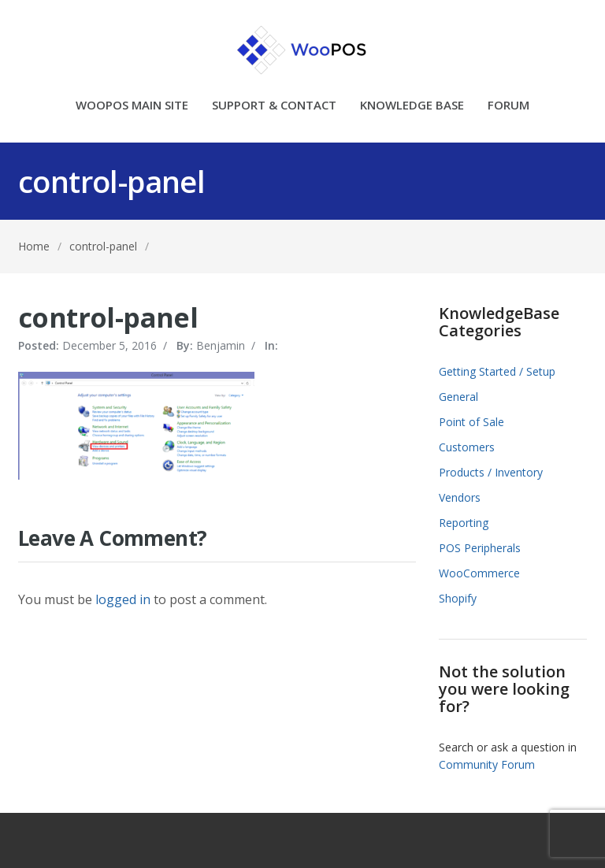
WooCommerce (479, 573)
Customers (467, 447)
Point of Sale (471, 422)
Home (34, 246)
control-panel (103, 246)
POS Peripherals (480, 548)
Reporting (464, 523)
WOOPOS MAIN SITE (132, 106)
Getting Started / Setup (497, 371)
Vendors (460, 497)
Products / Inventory (491, 472)
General (458, 397)
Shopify (458, 598)
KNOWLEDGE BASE (412, 106)
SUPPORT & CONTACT (274, 106)
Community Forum (487, 764)
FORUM (508, 106)
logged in (123, 599)
